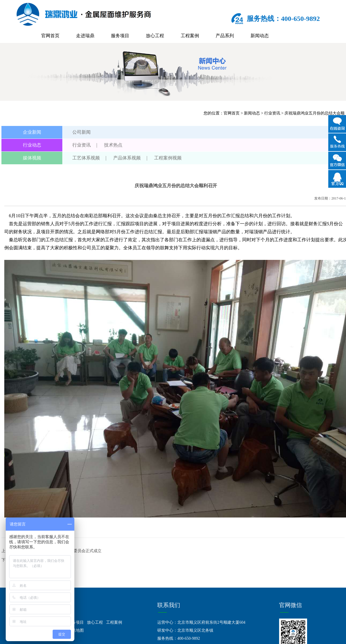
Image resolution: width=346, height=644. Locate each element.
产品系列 (225, 36)
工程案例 (190, 36)
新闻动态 (260, 36)
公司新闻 (81, 132)
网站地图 (76, 630)
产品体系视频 (127, 158)
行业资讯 (272, 113)
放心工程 (155, 36)
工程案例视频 (168, 158)
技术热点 (113, 145)
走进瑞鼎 (85, 36)
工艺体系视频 (86, 158)
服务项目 (120, 36)
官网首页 (50, 36)
